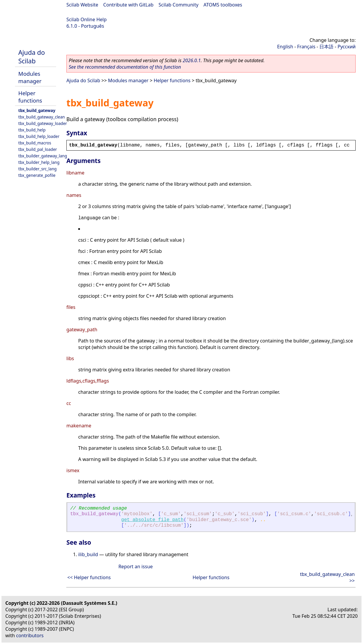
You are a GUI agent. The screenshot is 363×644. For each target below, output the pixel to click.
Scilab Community (178, 5)
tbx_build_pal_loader (38, 149)
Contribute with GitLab (128, 5)
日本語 (326, 47)
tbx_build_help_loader (39, 136)
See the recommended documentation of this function (125, 67)
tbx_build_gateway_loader (43, 123)
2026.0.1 (192, 60)
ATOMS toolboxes (223, 5)
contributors (30, 635)
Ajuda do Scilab (32, 57)
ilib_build (88, 554)
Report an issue (135, 566)
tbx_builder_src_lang (37, 169)
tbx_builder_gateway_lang (43, 156)
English (285, 47)
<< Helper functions (89, 577)
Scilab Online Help (86, 19)
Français (306, 47)
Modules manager (30, 77)
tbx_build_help (32, 130)
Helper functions (30, 97)
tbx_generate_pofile (37, 175)
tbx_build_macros (35, 143)
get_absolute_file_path (152, 520)
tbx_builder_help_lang (39, 162)
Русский (347, 47)
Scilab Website (82, 5)
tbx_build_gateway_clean (42, 117)
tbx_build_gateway (37, 110)
